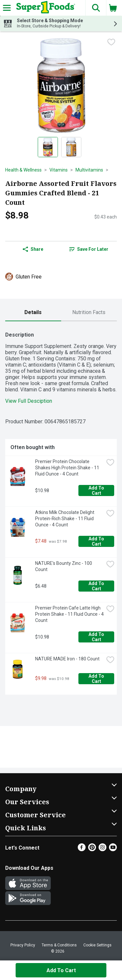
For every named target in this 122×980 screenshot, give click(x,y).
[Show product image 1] (48, 147)
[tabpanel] (61, 511)
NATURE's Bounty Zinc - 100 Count (64, 566)
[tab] (33, 313)
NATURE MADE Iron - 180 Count (67, 659)
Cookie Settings (97, 945)
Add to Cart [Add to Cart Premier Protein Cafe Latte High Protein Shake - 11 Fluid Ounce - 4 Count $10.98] (97, 637)
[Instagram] (102, 849)
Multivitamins (89, 170)
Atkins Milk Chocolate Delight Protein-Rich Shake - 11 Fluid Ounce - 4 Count (65, 519)
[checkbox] (111, 42)
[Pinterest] (92, 849)
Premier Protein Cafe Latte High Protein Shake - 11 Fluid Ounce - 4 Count (69, 614)
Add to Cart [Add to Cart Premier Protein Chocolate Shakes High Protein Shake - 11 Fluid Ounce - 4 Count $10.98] (97, 490)
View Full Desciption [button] (29, 401)
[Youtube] (113, 849)
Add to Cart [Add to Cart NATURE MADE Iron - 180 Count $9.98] (97, 679)
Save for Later (89, 249)
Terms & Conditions (59, 945)
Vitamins (59, 170)
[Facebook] (82, 849)
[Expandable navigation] (7, 8)
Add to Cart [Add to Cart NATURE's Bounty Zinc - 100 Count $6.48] (97, 586)
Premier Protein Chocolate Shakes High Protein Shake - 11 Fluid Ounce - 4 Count (68, 468)
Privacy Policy (23, 945)
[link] (89, 249)
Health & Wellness (23, 170)
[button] (96, 8)
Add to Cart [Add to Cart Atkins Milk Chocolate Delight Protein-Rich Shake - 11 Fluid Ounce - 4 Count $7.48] (97, 541)
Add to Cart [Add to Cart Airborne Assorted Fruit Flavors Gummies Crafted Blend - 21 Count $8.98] (61, 970)
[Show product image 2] (71, 147)
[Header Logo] (44, 8)
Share (33, 249)
